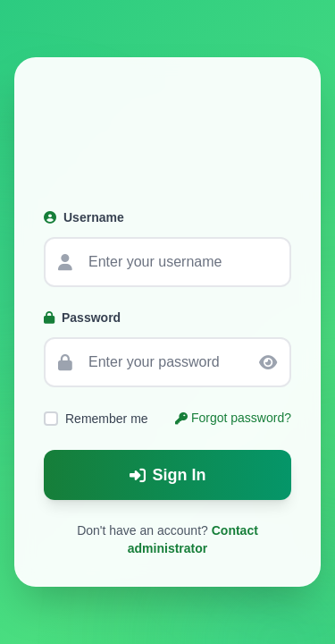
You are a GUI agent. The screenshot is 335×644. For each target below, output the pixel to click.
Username (84, 217)
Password (82, 318)
